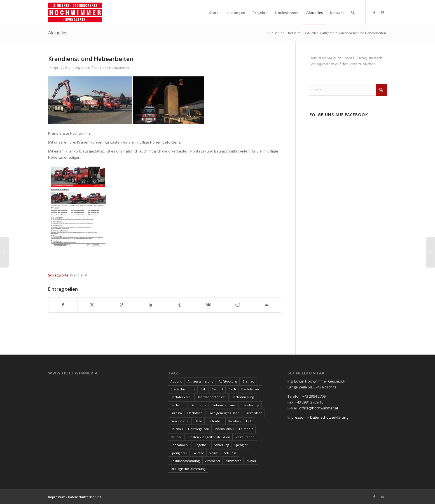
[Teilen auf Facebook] (63, 305)
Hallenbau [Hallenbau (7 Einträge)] (215, 421)
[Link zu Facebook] (374, 12)
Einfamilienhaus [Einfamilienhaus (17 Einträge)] (224, 405)
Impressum (297, 417)
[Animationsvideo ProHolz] (4, 252)
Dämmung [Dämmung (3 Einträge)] (198, 405)
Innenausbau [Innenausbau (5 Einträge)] (224, 429)
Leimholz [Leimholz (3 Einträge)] (246, 429)
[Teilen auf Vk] (209, 305)
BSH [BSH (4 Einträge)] (203, 389)
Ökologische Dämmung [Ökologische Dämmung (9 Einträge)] (188, 469)
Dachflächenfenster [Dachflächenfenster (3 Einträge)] (211, 397)
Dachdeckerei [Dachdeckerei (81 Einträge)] (181, 397)
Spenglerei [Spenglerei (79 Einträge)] (179, 453)
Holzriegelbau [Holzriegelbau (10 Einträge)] (199, 429)
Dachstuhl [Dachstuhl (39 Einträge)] (178, 405)
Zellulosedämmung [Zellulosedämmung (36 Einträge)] (185, 461)
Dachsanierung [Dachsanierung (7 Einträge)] (243, 397)
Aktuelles (58, 33)
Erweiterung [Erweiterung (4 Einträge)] (250, 405)
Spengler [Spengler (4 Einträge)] (241, 445)
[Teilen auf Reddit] (238, 305)
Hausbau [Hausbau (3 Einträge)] (234, 421)
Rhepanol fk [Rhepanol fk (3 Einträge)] (179, 445)
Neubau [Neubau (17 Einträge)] (176, 437)
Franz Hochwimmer (115, 68)
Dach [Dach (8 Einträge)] (232, 389)
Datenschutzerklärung (329, 417)
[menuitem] (214, 13)
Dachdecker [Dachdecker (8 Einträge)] (250, 389)
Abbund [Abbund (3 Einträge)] (176, 381)
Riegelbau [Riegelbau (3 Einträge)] (201, 445)
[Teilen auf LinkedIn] (150, 305)
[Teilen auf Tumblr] (180, 305)
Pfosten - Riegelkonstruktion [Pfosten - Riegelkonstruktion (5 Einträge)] (209, 437)
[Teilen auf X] (92, 305)
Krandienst (79, 275)
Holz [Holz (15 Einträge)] (249, 421)
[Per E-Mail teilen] (267, 305)
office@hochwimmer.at (319, 408)
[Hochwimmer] (75, 13)
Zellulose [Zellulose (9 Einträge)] (230, 453)
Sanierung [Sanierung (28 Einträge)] (221, 445)
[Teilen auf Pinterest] (121, 305)
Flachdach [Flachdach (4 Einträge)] (195, 413)
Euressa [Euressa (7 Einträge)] (176, 413)
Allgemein (83, 68)
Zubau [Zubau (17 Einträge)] (251, 461)
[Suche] (353, 13)
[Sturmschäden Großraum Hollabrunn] (431, 252)
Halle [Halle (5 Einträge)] (198, 421)
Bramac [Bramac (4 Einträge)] (248, 381)
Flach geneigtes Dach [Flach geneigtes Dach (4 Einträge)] (224, 413)
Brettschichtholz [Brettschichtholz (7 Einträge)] (183, 389)
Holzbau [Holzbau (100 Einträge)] (177, 429)
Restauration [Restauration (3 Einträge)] (245, 437)
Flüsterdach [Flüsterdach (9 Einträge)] (253, 413)
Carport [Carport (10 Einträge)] (217, 389)
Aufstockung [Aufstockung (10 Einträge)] (228, 381)
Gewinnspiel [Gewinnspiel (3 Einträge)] (180, 421)
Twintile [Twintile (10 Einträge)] (198, 453)
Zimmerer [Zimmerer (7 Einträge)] (233, 461)
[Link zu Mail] (383, 12)
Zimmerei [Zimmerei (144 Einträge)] (212, 461)
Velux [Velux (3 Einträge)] (214, 453)
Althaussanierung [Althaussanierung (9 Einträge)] (200, 381)
